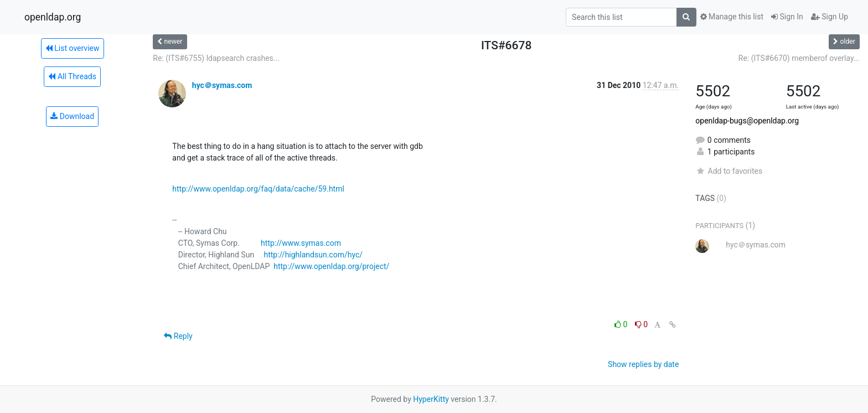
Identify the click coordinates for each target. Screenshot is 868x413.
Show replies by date (643, 364)
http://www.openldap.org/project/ (331, 266)
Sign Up (830, 17)
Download (72, 116)
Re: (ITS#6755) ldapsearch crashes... (216, 58)
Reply (178, 336)
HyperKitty (431, 399)
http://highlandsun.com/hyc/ (313, 255)
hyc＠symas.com (222, 85)
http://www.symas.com (301, 243)
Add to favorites (729, 171)
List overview (73, 48)
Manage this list (732, 17)
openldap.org (53, 17)
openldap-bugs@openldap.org (747, 121)
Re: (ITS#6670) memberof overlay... (799, 58)
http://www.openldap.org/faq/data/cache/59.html (258, 189)
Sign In (787, 17)
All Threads (72, 76)
